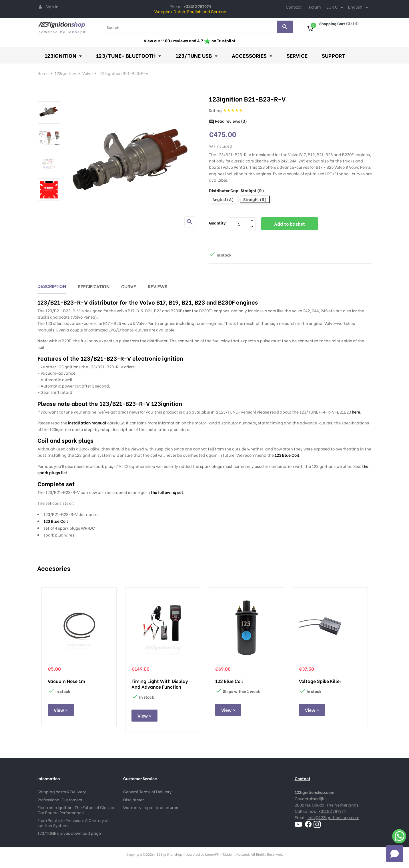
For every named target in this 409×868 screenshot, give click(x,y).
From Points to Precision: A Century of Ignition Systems (73, 823)
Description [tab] (52, 286)
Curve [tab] (129, 286)
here (356, 412)
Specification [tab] (94, 286)
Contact (294, 7)
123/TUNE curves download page (69, 833)
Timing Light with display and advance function (160, 684)
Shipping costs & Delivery (62, 791)
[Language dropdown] (359, 7)
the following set (167, 492)
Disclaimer (133, 800)
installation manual (87, 423)
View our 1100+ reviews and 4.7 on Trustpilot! (190, 40)
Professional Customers (60, 800)
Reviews (158, 286)
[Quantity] (239, 224)
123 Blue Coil (287, 455)
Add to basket (290, 224)
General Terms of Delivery (147, 791)
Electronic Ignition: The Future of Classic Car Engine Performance (76, 810)
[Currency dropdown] (336, 7)
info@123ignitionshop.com (333, 817)
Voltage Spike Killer (320, 681)
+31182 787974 (332, 811)
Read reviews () (228, 121)
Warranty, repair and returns (151, 807)
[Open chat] (395, 854)
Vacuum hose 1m (66, 681)
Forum (315, 7)
